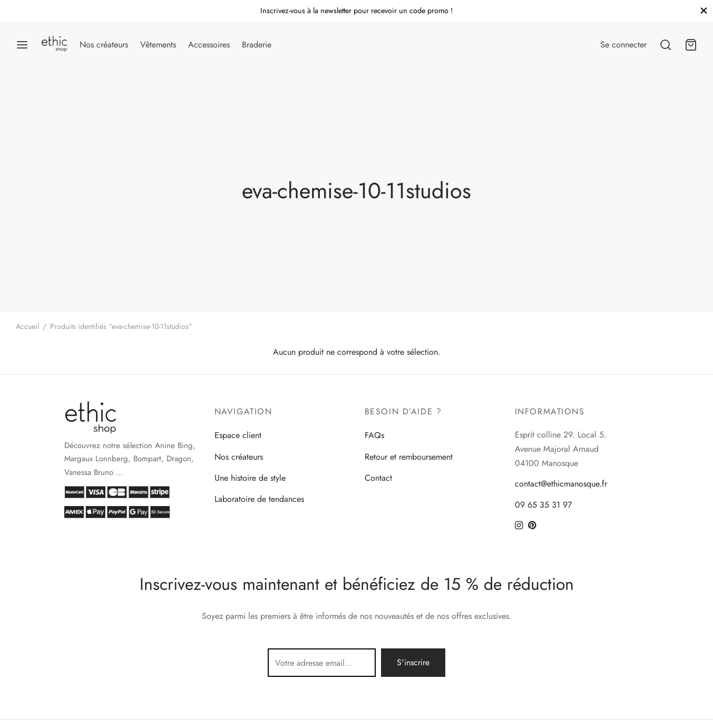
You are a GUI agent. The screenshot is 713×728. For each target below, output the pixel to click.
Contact (378, 478)
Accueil (27, 326)
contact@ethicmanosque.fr (561, 484)
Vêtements (158, 45)
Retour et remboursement (409, 457)
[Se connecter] (623, 45)
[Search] (666, 45)
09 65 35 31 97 (543, 505)
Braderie (257, 45)
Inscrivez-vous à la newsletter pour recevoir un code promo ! (356, 11)
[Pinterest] (532, 526)
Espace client (238, 435)
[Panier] (691, 45)
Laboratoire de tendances (259, 499)
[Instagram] (519, 526)
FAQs (374, 435)
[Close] (704, 10)
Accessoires (209, 45)
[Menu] (22, 45)
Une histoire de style (250, 478)
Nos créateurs (104, 45)
